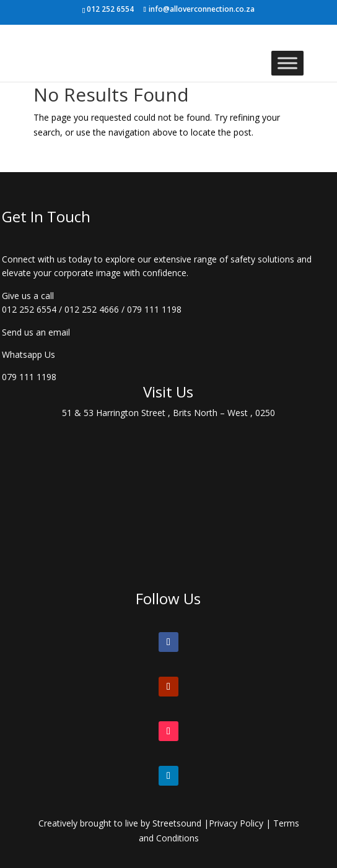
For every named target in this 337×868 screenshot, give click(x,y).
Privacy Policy (236, 823)
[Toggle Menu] (287, 63)
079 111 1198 (154, 309)
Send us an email (36, 332)
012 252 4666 (92, 309)
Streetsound (177, 823)
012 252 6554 (29, 309)
